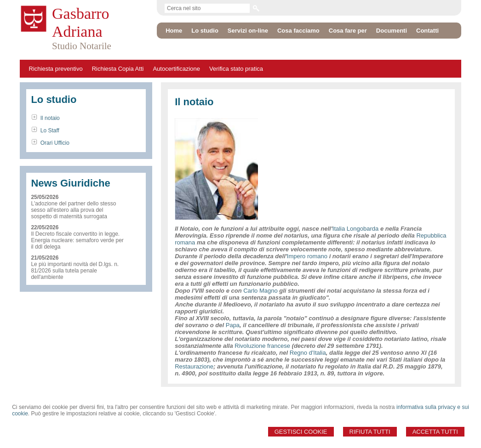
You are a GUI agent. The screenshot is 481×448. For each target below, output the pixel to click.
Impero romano (307, 256)
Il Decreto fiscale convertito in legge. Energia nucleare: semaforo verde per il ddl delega (77, 240)
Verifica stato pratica (236, 69)
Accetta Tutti (435, 432)
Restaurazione (194, 366)
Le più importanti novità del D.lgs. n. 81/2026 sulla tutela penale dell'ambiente (75, 271)
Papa (233, 325)
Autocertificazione (176, 69)
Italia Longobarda (355, 229)
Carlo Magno (260, 291)
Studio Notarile (82, 46)
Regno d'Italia (308, 353)
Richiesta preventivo (56, 69)
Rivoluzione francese (262, 346)
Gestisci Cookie (301, 432)
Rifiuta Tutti (370, 432)
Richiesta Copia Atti (118, 69)
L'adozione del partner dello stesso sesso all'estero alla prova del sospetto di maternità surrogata (73, 210)
